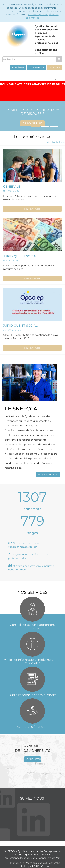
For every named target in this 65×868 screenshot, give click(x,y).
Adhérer (18, 67)
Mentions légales (36, 863)
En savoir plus (32, 123)
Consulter (34, 759)
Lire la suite (32, 209)
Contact (55, 67)
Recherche (54, 863)
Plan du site (17, 863)
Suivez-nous (32, 798)
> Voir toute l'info (55, 142)
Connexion (36, 67)
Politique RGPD (30, 866)
